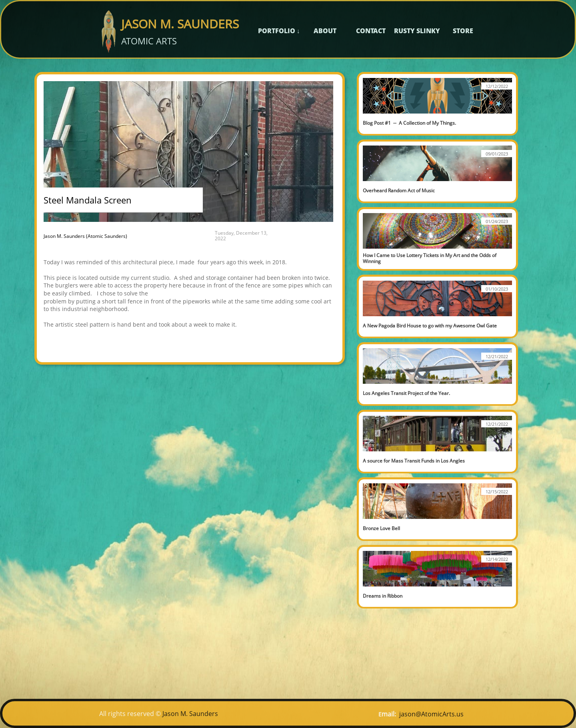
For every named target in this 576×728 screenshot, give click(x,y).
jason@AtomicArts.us (431, 714)
